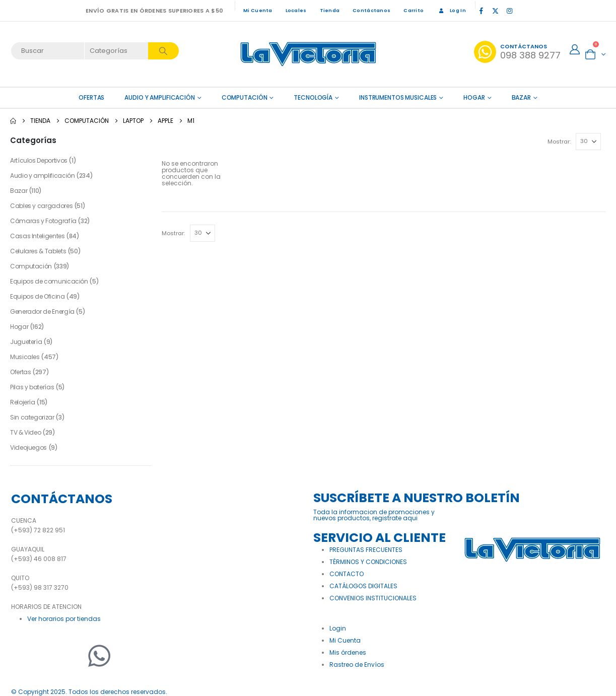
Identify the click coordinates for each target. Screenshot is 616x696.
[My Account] (575, 49)
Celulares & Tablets (38, 251)
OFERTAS (91, 97)
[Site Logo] (308, 54)
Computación (245, 97)
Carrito (414, 10)
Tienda (330, 10)
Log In (451, 10)
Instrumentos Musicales (398, 97)
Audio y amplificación (159, 97)
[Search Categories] (117, 51)
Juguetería (26, 342)
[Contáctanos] (517, 52)
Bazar (521, 97)
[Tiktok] (524, 11)
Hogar (474, 97)
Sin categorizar (32, 417)
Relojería (23, 402)
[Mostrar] (588, 142)
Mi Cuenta (258, 10)
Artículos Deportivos (39, 160)
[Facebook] (482, 11)
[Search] (164, 51)
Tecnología (313, 97)
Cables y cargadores (41, 206)
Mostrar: (559, 142)
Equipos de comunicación (49, 281)
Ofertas (20, 372)
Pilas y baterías (32, 387)
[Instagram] (510, 11)
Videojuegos (28, 447)
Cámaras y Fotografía (43, 221)
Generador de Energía (42, 311)
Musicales (25, 357)
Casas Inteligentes (38, 236)
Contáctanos (371, 10)
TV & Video (25, 432)
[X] (496, 11)
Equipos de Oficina (38, 296)
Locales (296, 10)
